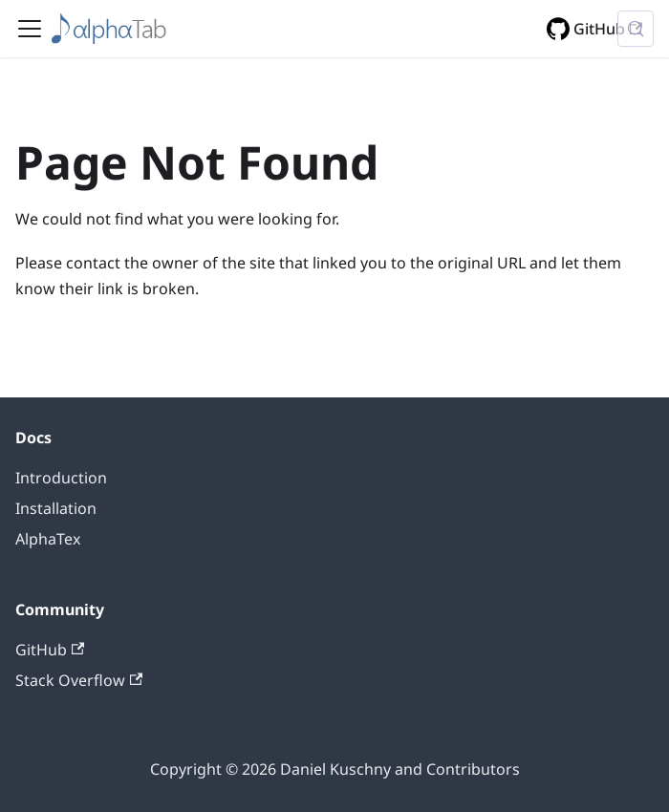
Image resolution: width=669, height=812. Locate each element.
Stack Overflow (79, 680)
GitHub (608, 29)
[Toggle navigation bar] (30, 29)
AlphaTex (48, 539)
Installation (56, 508)
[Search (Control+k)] (636, 29)
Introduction (61, 478)
